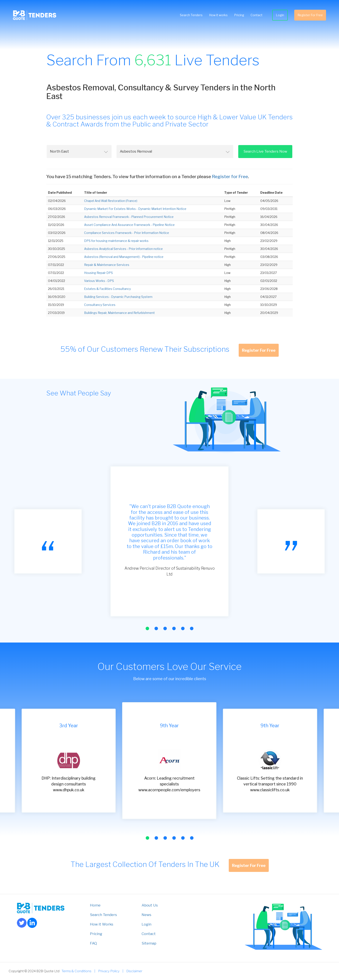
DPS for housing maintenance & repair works (116, 241)
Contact (257, 15)
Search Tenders (191, 15)
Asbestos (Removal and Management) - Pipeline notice (124, 257)
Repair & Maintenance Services (107, 265)
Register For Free (310, 15)
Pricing (239, 15)
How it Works (102, 924)
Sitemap (149, 943)
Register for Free (230, 177)
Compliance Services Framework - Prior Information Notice (127, 233)
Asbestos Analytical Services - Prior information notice (123, 249)
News (146, 915)
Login (280, 15)
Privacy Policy (109, 971)
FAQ (93, 943)
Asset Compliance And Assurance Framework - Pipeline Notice (129, 225)
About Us (150, 905)
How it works (218, 15)
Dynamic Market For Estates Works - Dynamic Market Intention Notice (135, 209)
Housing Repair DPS (98, 273)
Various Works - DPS (99, 281)
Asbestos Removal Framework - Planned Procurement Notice (129, 217)
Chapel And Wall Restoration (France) (111, 201)
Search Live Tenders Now (265, 151)
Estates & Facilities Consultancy (107, 289)
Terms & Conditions (77, 971)
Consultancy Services (100, 305)
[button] (147, 628)
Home (95, 905)
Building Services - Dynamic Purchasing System (118, 297)
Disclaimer (134, 971)
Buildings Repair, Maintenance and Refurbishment (119, 313)
